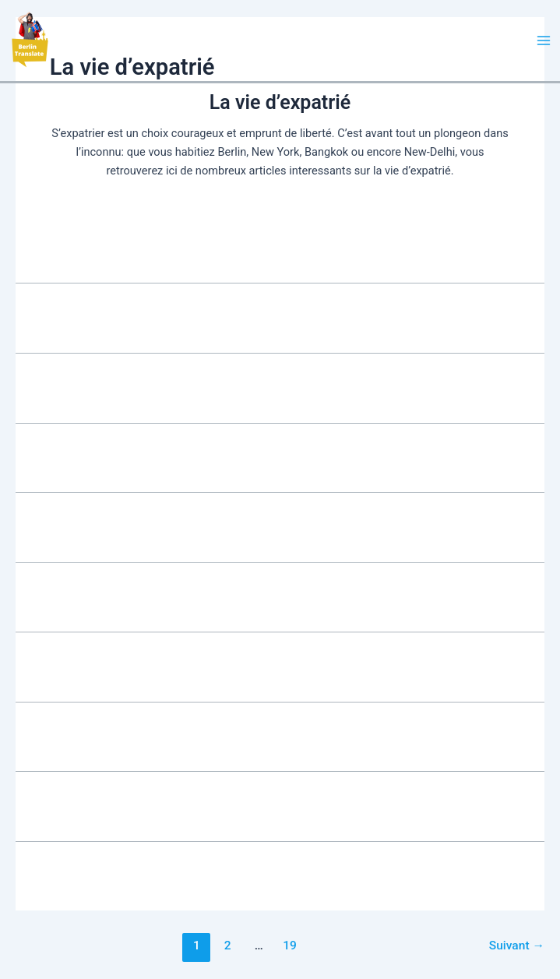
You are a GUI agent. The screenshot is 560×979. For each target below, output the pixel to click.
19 (290, 946)
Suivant (517, 946)
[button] (29, 41)
